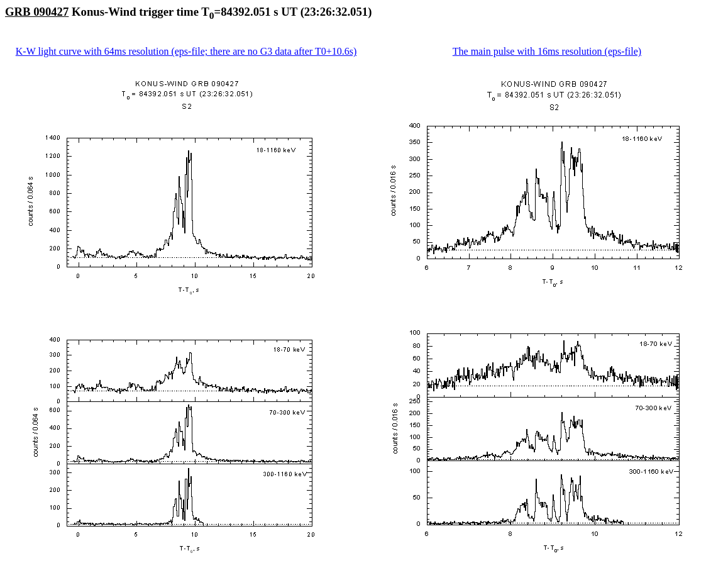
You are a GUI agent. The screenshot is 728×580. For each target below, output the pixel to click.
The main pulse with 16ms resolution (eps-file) (547, 51)
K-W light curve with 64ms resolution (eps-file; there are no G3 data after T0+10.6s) (186, 51)
